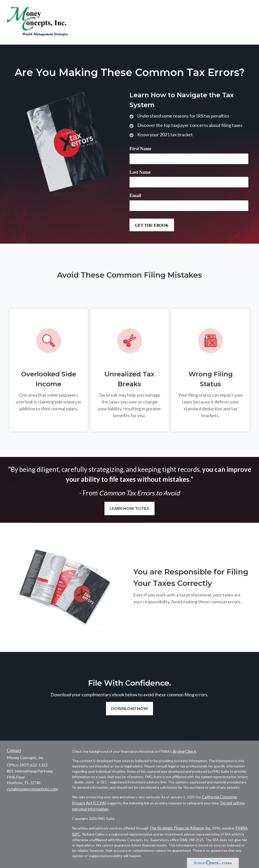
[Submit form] (152, 225)
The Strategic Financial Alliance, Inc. (180, 828)
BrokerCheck (185, 751)
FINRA (242, 828)
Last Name (140, 172)
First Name (140, 149)
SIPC (76, 834)
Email (135, 196)
